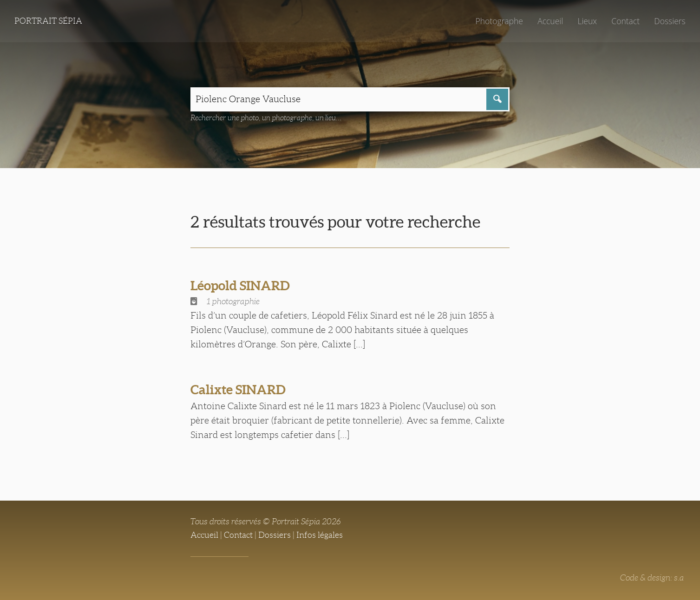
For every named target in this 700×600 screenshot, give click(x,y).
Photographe (499, 21)
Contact (625, 21)
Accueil (550, 21)
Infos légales (320, 535)
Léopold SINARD (240, 286)
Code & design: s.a (652, 578)
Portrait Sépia (48, 21)
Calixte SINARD (238, 390)
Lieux (587, 21)
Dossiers (670, 21)
